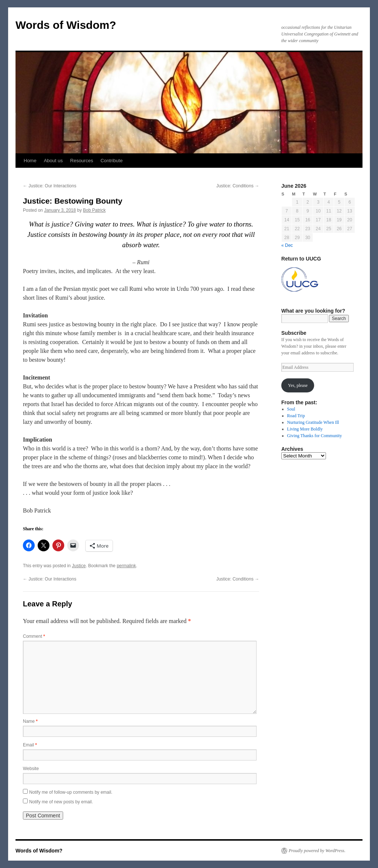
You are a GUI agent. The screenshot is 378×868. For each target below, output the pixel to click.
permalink (126, 566)
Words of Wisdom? (66, 25)
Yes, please (298, 385)
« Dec (287, 245)
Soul (291, 409)
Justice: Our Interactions (50, 186)
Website (31, 769)
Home (30, 161)
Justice (79, 566)
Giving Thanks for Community (315, 436)
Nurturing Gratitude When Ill (313, 422)
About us (53, 161)
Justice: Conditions (238, 186)
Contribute (111, 161)
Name (30, 721)
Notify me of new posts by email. (61, 802)
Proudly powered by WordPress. (317, 851)
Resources (82, 161)
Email (30, 745)
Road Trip (296, 416)
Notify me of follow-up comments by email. (71, 792)
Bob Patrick (94, 210)
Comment (34, 636)
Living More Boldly (305, 429)
